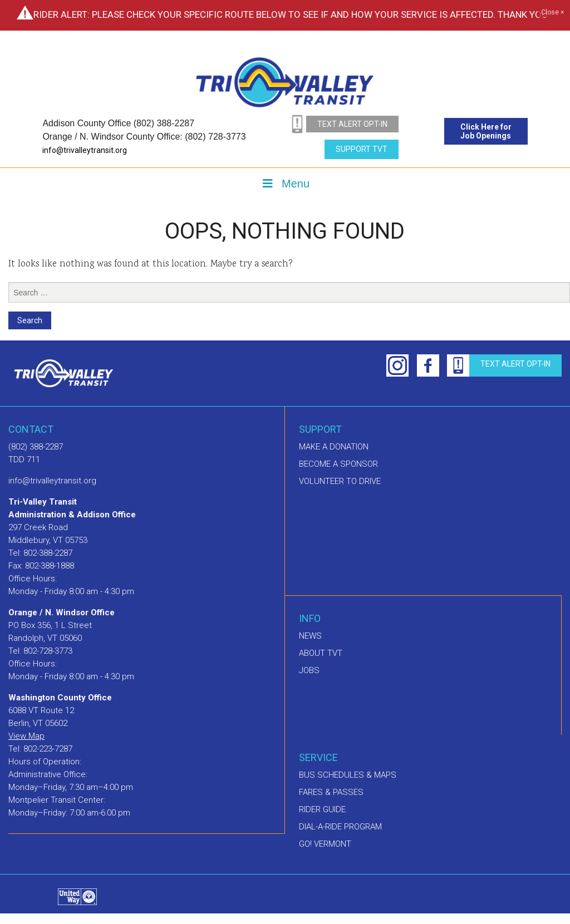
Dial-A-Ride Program (340, 827)
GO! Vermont (325, 844)
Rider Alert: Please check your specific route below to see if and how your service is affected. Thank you (291, 14)
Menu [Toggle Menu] (285, 184)
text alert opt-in (352, 124)
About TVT (321, 653)
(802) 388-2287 (36, 447)
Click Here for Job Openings (486, 131)
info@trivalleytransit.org (85, 150)
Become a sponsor (338, 464)
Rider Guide (322, 809)
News (310, 636)
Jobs (309, 670)
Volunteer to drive (340, 481)
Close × (552, 13)
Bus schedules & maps (348, 775)
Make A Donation (334, 447)
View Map (26, 736)
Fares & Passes (331, 792)
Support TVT (362, 149)
